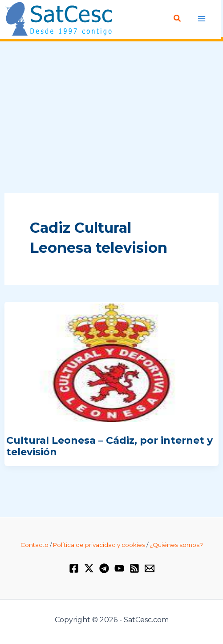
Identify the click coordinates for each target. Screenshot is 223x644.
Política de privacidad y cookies (99, 545)
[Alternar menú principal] (202, 18)
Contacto (34, 545)
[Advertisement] (111, 117)
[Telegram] (104, 568)
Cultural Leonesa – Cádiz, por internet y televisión (109, 446)
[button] (178, 19)
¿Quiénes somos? (176, 545)
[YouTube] (119, 568)
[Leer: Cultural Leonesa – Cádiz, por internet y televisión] (111, 362)
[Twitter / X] (89, 568)
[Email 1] (150, 568)
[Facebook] (74, 568)
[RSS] (134, 568)
